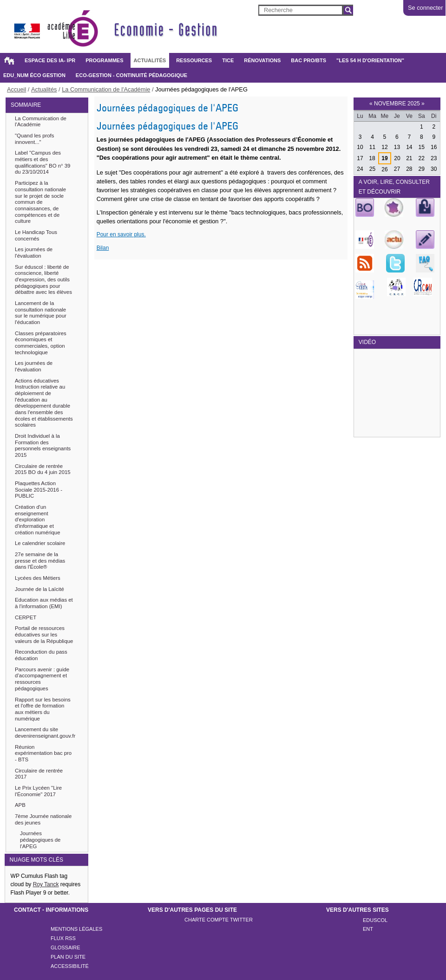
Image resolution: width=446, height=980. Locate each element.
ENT (368, 929)
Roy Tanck (46, 884)
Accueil (9, 60)
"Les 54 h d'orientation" (370, 60)
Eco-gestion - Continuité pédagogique (131, 75)
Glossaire (66, 948)
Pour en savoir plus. (121, 234)
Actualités (150, 60)
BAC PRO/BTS (308, 60)
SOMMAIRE (26, 105)
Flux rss (63, 938)
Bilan (103, 248)
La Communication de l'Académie (106, 89)
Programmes (104, 60)
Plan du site (68, 957)
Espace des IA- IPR (50, 60)
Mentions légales (76, 929)
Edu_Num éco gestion (34, 75)
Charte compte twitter (219, 920)
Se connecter (425, 8)
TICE (228, 60)
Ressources (194, 60)
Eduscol (375, 920)
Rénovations (262, 60)
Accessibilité (70, 966)
